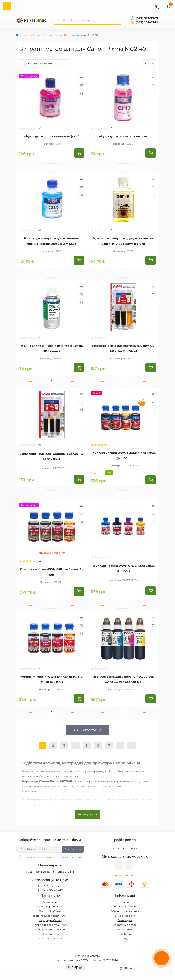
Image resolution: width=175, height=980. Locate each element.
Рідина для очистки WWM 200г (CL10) (52, 136)
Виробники (125, 934)
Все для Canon (32, 35)
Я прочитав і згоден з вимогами (53, 857)
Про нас (125, 902)
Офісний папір (50, 934)
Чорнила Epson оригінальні (50, 916)
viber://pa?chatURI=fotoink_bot (119, 866)
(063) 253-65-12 (147, 22)
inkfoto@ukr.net (125, 876)
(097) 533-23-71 (147, 18)
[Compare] (81, 93)
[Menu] (7, 6)
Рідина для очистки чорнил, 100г (123, 136)
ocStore (95, 956)
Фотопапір (50, 902)
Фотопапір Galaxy (50, 911)
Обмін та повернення (125, 911)
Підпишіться (73, 849)
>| (132, 746)
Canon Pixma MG (56, 35)
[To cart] (79, 153)
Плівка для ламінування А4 (50, 925)
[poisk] (145, 6)
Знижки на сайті (125, 916)
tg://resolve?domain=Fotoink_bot (129, 866)
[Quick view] (81, 77)
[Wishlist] (81, 85)
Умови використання (48, 857)
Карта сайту (125, 929)
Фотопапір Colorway (50, 906)
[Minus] (31, 167)
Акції (125, 939)
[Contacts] (157, 6)
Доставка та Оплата (125, 906)
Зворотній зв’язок (125, 925)
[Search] (58, 20)
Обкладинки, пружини (50, 929)
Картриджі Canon (50, 920)
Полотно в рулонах (50, 939)
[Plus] (73, 167)
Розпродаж (125, 920)
